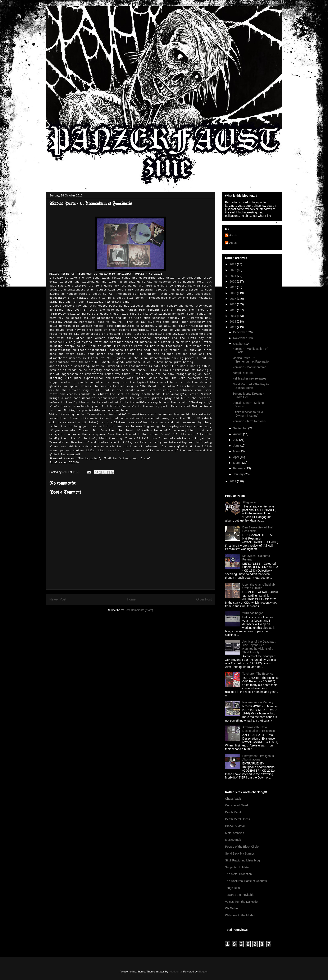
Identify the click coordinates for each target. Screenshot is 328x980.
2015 (233, 310)
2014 (233, 316)
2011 (233, 481)
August (238, 434)
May (236, 451)
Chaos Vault (233, 799)
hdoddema (175, 972)
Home (131, 599)
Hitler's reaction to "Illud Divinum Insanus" (248, 414)
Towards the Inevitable (240, 895)
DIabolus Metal (235, 826)
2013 (233, 322)
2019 (233, 287)
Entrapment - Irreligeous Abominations (258, 758)
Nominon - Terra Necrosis (249, 421)
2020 (233, 281)
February (239, 468)
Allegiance (249, 502)
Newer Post (58, 599)
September (241, 428)
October (239, 344)
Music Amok (233, 840)
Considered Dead (236, 805)
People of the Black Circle (242, 847)
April (236, 457)
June (237, 445)
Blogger (203, 972)
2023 (233, 264)
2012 (233, 327)
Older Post (204, 599)
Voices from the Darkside (241, 902)
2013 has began (253, 613)
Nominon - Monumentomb (249, 367)
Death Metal (233, 812)
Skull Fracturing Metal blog (242, 860)
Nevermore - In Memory (258, 702)
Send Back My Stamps (240, 853)
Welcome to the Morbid (240, 915)
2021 (233, 276)
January (239, 474)
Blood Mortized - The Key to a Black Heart (250, 386)
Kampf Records (242, 373)
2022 (233, 270)
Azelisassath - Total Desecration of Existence (259, 729)
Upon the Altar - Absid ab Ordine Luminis (259, 586)
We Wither (232, 908)
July (236, 440)
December (240, 332)
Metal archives (234, 833)
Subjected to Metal (237, 867)
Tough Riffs (232, 888)
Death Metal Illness (238, 819)
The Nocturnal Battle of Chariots (246, 881)
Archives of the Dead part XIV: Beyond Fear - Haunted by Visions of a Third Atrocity (259, 647)
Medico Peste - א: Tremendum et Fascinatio (250, 360)
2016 (233, 304)
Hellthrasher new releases (249, 378)
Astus (233, 235)
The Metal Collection (238, 874)
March (238, 463)
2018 (233, 293)
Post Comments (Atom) (139, 610)
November (240, 338)
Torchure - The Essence (258, 674)
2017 (233, 299)
